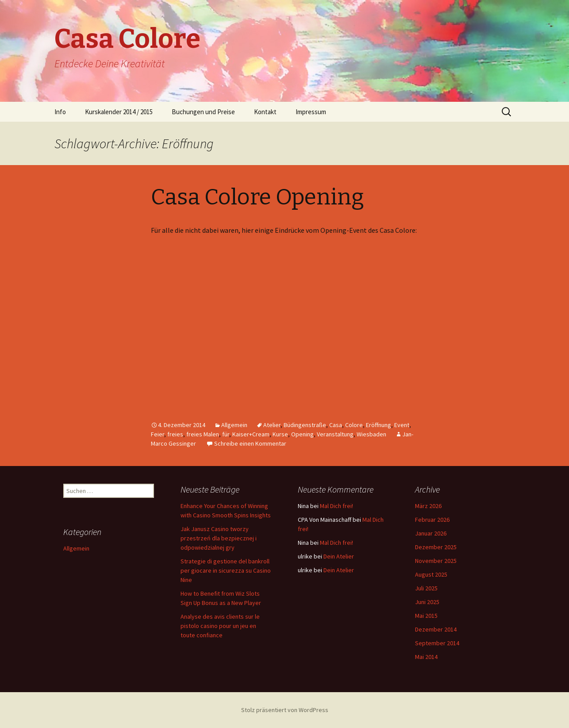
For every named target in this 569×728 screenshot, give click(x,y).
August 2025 (431, 574)
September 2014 (437, 643)
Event (402, 425)
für (226, 434)
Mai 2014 (426, 657)
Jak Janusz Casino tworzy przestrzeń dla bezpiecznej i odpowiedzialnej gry (219, 538)
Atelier (272, 425)
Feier (158, 434)
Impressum (311, 112)
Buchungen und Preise (203, 112)
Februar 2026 (432, 520)
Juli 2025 (426, 588)
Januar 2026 (431, 533)
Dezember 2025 (436, 547)
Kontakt (265, 112)
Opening (302, 434)
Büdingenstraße (305, 425)
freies (175, 434)
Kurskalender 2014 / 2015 (119, 112)
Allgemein (234, 425)
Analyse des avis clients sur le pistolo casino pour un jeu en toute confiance (220, 626)
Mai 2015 (426, 616)
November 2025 (436, 561)
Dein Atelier (339, 556)
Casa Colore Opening (258, 197)
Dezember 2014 (436, 629)
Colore (354, 425)
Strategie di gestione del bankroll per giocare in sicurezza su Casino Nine (226, 570)
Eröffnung (379, 425)
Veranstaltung (335, 434)
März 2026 (428, 506)
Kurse (280, 434)
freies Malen (203, 434)
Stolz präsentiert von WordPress (285, 710)
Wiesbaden (371, 434)
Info (60, 112)
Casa (336, 425)
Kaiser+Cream (251, 434)
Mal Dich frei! (336, 506)
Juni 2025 (427, 602)
